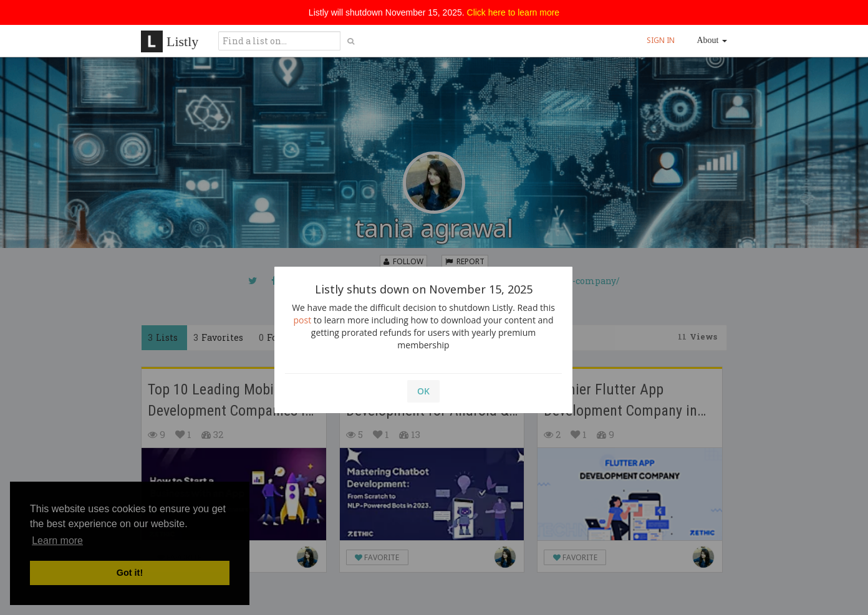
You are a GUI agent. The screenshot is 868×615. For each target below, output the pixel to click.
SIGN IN (661, 40)
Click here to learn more (514, 12)
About (712, 40)
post (303, 320)
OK (423, 391)
